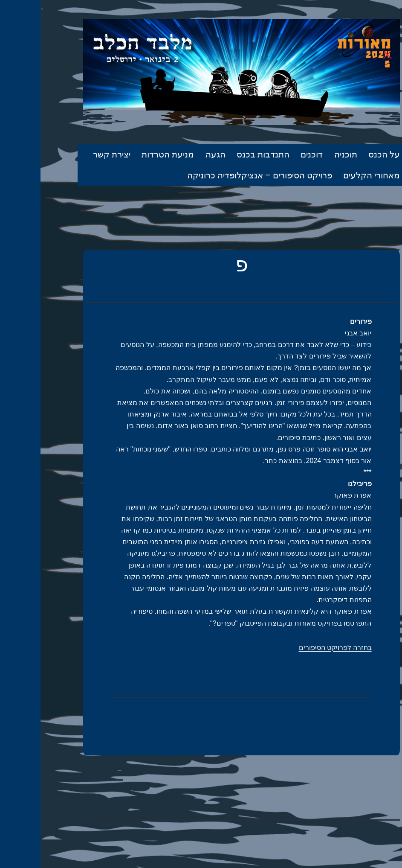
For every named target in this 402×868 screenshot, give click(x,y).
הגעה (175, 154)
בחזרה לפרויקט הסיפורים (295, 648)
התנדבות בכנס (223, 154)
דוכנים (271, 154)
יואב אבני (317, 449)
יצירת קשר (71, 154)
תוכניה (305, 154)
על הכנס (344, 154)
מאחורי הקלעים (331, 175)
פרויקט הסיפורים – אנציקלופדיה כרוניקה (219, 175)
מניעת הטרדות (127, 154)
